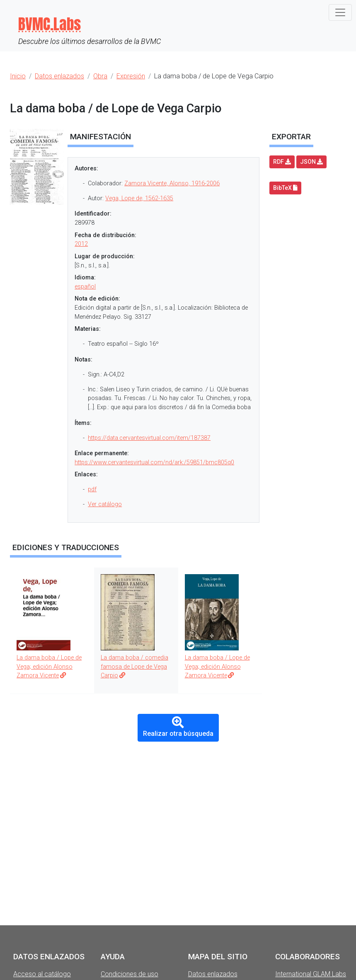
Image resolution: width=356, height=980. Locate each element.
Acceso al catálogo (42, 974)
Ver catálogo (105, 504)
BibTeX (285, 188)
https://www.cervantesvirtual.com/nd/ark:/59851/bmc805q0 (154, 462)
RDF (282, 162)
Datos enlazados (213, 974)
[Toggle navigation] (340, 12)
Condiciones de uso (130, 974)
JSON (311, 162)
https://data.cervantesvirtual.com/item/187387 (149, 438)
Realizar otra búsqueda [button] (178, 727)
